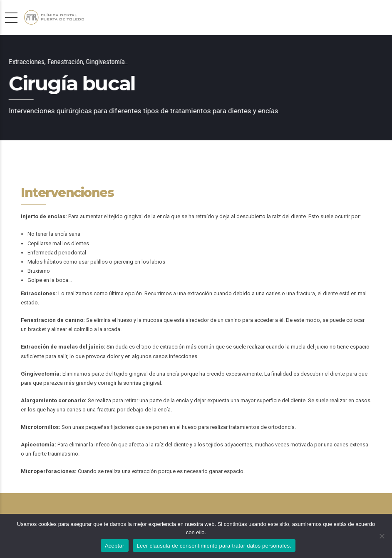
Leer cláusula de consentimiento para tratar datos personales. (214, 546)
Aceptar (115, 546)
